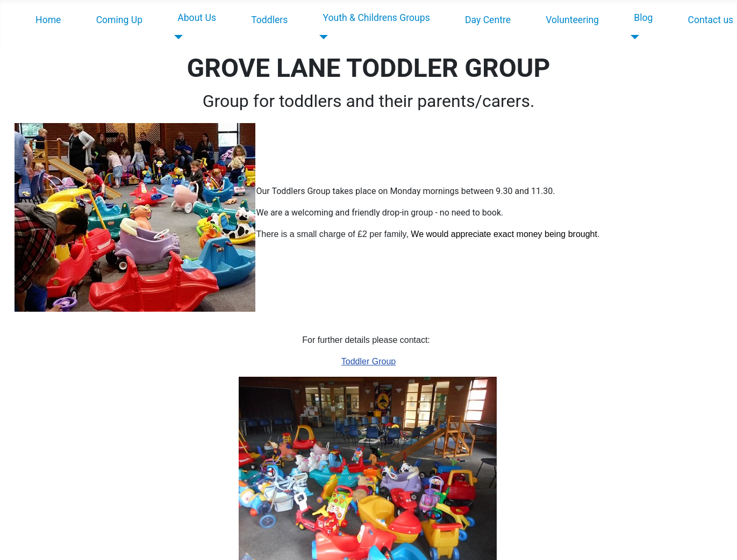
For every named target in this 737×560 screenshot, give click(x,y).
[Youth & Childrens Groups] (322, 37)
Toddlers (269, 20)
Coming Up (119, 20)
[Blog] (632, 37)
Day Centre (488, 20)
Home (48, 20)
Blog (643, 18)
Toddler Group (368, 361)
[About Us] (176, 37)
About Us (197, 18)
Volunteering (572, 20)
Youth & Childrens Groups (377, 18)
